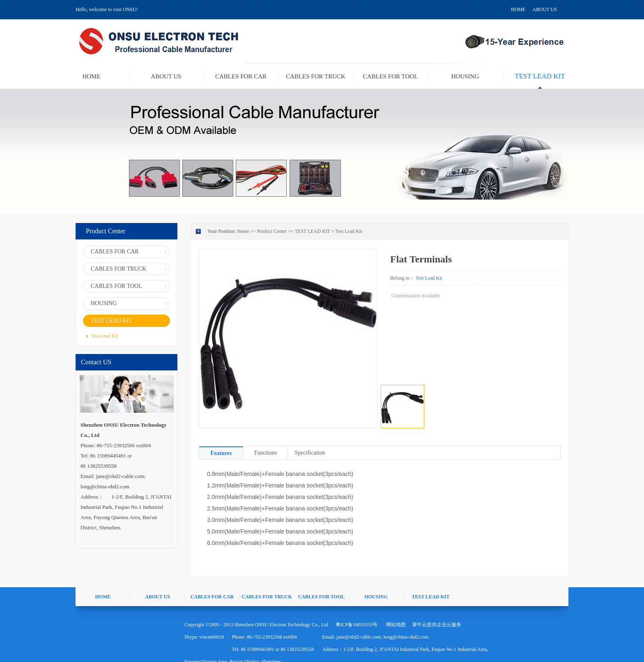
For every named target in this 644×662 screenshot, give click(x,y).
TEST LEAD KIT (313, 231)
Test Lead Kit (348, 231)
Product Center (272, 231)
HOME (518, 9)
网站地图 (395, 625)
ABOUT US (544, 9)
